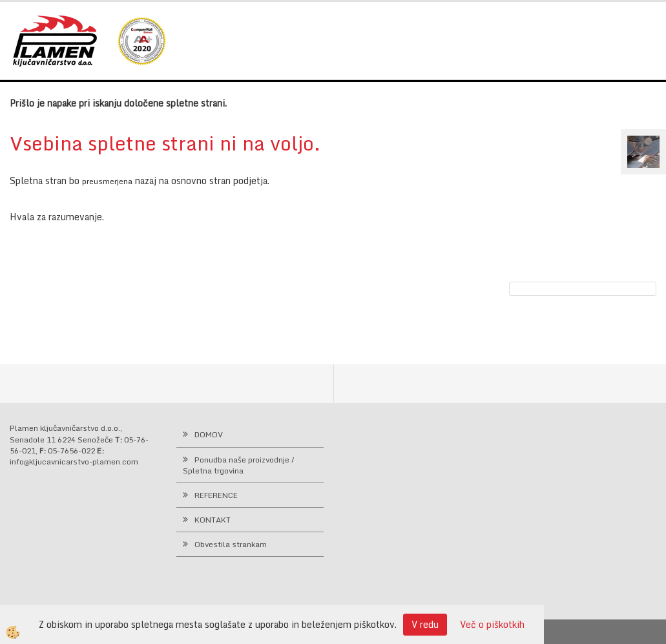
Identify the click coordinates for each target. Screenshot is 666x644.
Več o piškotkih (492, 625)
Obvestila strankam (231, 544)
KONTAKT (213, 520)
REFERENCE (216, 495)
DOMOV (209, 434)
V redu (425, 624)
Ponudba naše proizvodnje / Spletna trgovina (239, 465)
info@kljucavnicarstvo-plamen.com (74, 462)
